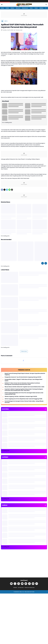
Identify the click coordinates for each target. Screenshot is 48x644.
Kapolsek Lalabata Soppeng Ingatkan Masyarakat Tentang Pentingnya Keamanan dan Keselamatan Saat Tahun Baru (24, 390)
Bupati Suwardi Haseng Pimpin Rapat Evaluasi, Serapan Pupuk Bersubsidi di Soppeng (25, 374)
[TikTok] (29, 584)
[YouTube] (22, 584)
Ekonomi (18, 8)
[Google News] (26, 584)
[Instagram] (19, 584)
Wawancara (25, 8)
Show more (24, 351)
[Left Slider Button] (43, 263)
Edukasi (41, 8)
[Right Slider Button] (47, 8)
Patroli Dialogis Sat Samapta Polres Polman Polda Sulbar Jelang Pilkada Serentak (24, 402)
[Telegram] (7, 190)
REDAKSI (15, 588)
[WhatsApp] (9, 190)
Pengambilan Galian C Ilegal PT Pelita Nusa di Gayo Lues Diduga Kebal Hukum (23, 380)
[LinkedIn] (33, 584)
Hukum (12, 8)
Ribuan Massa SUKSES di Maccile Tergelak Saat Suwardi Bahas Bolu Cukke (24, 387)
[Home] (2, 21)
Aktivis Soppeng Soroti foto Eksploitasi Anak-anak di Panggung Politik (23, 399)
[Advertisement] (24, 564)
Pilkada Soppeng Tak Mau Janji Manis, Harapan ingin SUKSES (21, 397)
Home (2, 8)
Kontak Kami (21, 588)
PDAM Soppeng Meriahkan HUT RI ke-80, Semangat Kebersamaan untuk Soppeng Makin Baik (24, 393)
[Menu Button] (2, 5)
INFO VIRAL (20, 592)
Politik (7, 8)
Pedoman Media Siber (30, 588)
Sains (31, 8)
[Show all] (45, 409)
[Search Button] (46, 5)
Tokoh (36, 8)
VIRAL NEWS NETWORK (29, 592)
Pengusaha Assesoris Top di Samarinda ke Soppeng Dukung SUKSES (23, 377)
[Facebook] (2, 190)
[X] (4, 190)
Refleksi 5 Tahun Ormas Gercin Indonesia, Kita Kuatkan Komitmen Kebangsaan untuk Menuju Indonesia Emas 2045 (22, 384)
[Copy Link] (12, 190)
